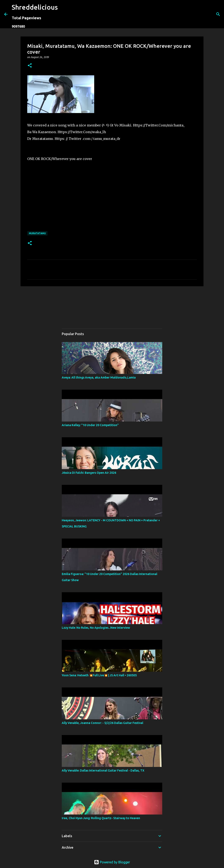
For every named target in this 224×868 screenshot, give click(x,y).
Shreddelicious (35, 7)
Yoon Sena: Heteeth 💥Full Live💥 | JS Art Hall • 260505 (99, 675)
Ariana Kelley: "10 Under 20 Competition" (90, 425)
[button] (30, 66)
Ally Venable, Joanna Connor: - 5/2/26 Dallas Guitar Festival (102, 723)
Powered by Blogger (112, 862)
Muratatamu (37, 233)
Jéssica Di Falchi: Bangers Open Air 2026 (89, 473)
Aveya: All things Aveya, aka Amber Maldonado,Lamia (99, 377)
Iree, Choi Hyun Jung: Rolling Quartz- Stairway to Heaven (101, 818)
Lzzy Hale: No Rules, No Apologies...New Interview (96, 628)
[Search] (64, 14)
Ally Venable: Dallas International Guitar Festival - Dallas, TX (103, 770)
